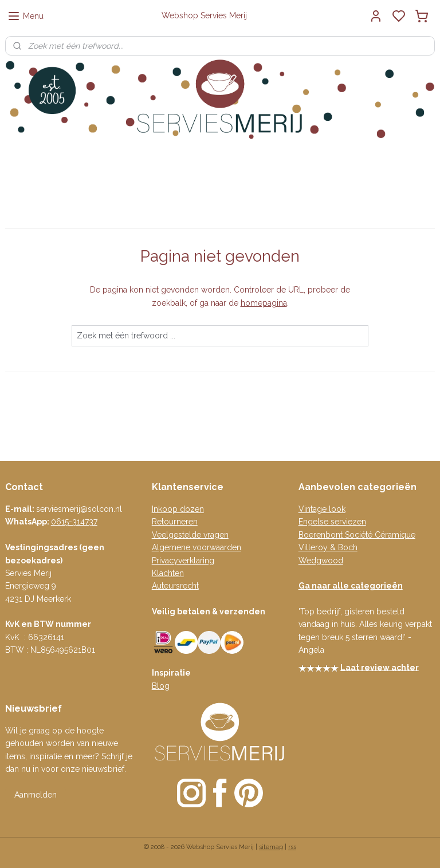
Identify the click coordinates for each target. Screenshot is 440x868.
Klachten (168, 573)
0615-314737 (74, 522)
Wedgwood (321, 561)
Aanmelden (36, 795)
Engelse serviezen (332, 522)
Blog (161, 686)
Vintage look (322, 509)
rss (292, 847)
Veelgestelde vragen (190, 535)
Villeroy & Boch (328, 547)
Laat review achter (380, 667)
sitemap (271, 847)
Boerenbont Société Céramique (357, 535)
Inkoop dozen (178, 509)
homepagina (264, 302)
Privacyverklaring (183, 561)
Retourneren (175, 522)
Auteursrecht (175, 586)
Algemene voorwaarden (197, 547)
